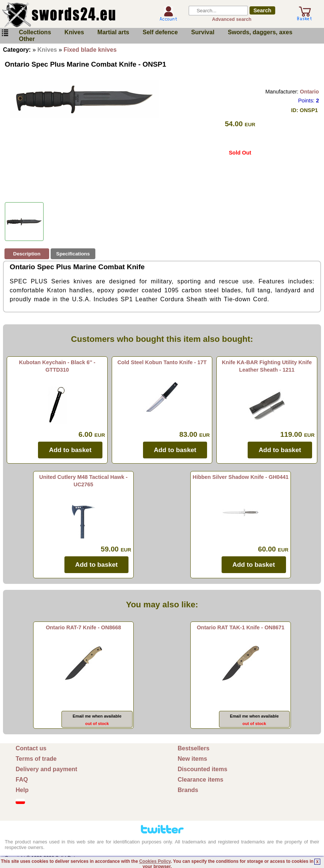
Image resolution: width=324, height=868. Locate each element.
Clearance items (201, 780)
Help (22, 790)
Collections (35, 32)
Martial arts (113, 32)
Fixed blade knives (90, 50)
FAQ (22, 780)
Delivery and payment (46, 769)
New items (192, 759)
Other (27, 39)
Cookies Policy (155, 861)
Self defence (160, 32)
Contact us (31, 748)
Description (27, 254)
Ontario (309, 92)
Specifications (73, 254)
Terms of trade (36, 759)
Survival (203, 32)
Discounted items (202, 769)
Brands (188, 790)
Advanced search (232, 19)
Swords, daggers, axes (260, 32)
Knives (74, 32)
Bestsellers (193, 748)
